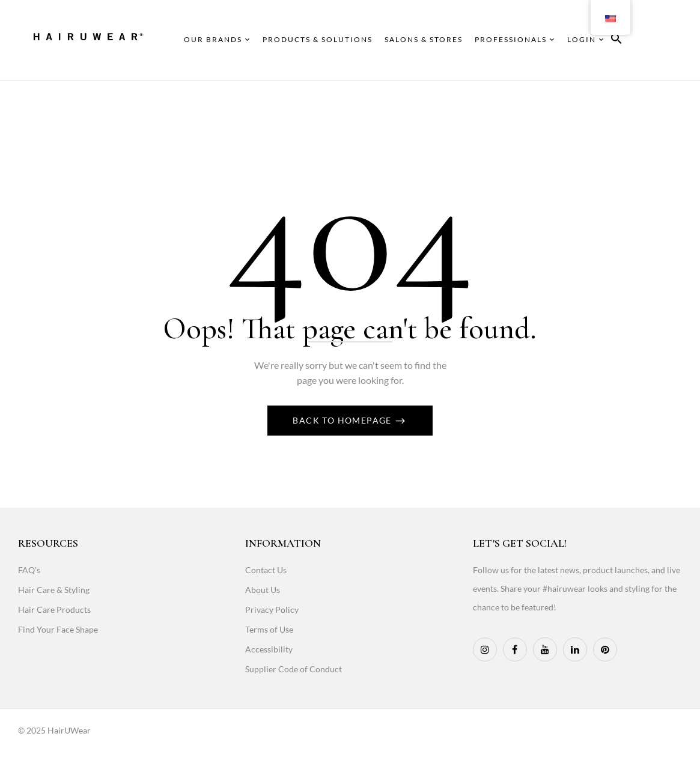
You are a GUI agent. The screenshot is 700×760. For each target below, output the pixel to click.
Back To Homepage (343, 420)
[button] (616, 41)
